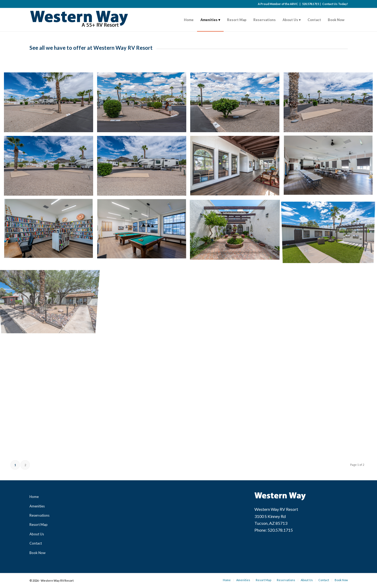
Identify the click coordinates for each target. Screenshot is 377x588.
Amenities (37, 506)
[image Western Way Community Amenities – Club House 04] (144, 231)
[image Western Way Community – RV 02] (144, 104)
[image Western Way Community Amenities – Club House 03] (51, 231)
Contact (36, 543)
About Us (37, 534)
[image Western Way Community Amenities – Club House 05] (237, 231)
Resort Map (39, 525)
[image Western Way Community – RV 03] (237, 104)
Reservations (39, 515)
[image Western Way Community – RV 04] (330, 104)
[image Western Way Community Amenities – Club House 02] (330, 168)
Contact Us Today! (335, 4)
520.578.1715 (310, 4)
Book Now (37, 553)
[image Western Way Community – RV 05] (51, 168)
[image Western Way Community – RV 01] (51, 104)
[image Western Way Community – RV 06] (144, 168)
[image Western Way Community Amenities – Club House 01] (237, 168)
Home (34, 497)
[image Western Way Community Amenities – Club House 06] (330, 231)
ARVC (294, 4)
